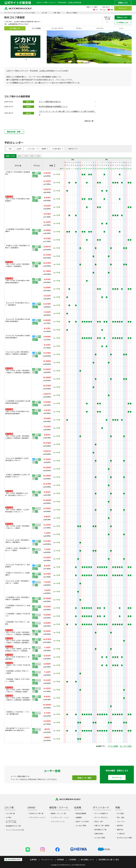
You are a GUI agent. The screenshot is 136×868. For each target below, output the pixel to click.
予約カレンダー (124, 17)
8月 (32, 156)
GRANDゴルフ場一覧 (35, 813)
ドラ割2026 (120, 834)
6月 (19, 156)
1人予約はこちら (124, 22)
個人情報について (88, 860)
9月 (38, 156)
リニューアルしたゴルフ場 (14, 830)
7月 (26, 156)
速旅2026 (119, 830)
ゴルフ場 (44, 13)
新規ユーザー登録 (92, 7)
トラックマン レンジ (57, 821)
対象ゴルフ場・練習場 (101, 826)
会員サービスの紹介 (82, 821)
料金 (51, 166)
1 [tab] (25, 59)
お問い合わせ (107, 7)
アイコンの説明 (113, 746)
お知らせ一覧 (89, 121)
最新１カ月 (10, 156)
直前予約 (119, 826)
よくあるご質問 (80, 826)
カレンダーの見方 (126, 746)
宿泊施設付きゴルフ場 (12, 826)
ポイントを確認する (100, 813)
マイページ (125, 8)
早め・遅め (120, 817)
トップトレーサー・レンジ (59, 817)
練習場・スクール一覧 (58, 813)
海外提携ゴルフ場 (100, 830)
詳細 (124, 3)
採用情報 (60, 860)
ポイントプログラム (100, 817)
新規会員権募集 (80, 813)
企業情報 (33, 860)
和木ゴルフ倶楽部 (72, 13)
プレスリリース (47, 860)
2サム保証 (119, 813)
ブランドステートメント (36, 817)
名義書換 (78, 817)
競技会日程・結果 (15, 132)
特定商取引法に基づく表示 (109, 860)
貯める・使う (98, 821)
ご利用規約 (72, 860)
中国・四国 (57, 13)
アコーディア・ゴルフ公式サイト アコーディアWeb (19, 13)
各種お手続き (98, 834)
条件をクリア (73, 149)
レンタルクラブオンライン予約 (10, 821)
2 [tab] (26, 59)
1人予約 (8, 817)
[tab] (10, 156)
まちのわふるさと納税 (124, 838)
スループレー (120, 821)
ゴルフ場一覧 (10, 813)
